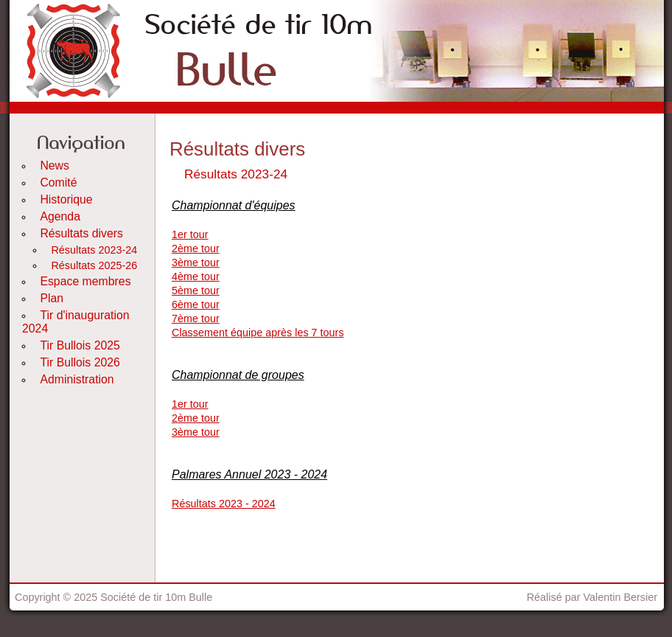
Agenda (60, 216)
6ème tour (196, 304)
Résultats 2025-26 (94, 265)
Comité (58, 182)
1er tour (190, 234)
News (55, 166)
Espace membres (85, 281)
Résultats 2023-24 (94, 250)
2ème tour (196, 248)
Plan (52, 298)
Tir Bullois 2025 (80, 345)
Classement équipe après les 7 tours (258, 333)
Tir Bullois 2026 (80, 362)
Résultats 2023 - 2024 (224, 504)
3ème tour (196, 262)
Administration (77, 379)
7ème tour (196, 318)
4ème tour (196, 276)
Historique (66, 199)
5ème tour (196, 290)
